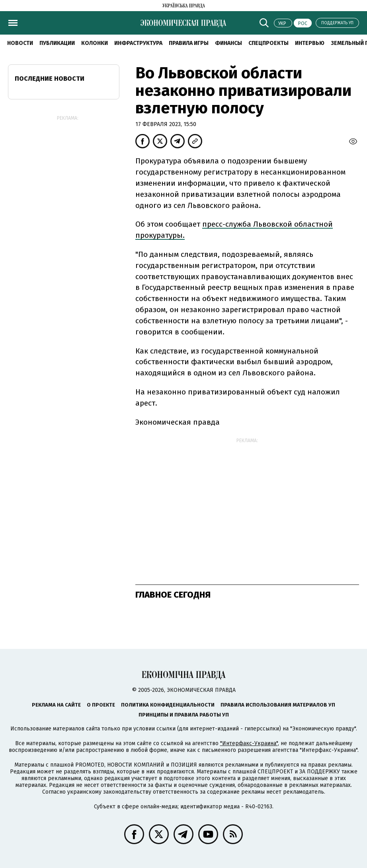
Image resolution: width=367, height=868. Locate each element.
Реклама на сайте (56, 705)
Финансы (228, 43)
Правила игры (189, 43)
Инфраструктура (138, 43)
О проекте (101, 705)
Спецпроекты (268, 43)
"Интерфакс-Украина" (249, 743)
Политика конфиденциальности (168, 705)
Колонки (95, 43)
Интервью (310, 43)
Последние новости (50, 79)
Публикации (57, 43)
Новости (20, 43)
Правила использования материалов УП (278, 705)
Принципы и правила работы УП (184, 715)
